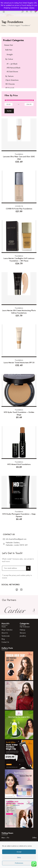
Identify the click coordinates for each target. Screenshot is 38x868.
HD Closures (10, 84)
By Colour (9, 59)
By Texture (9, 76)
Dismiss (32, 8)
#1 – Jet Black (12, 64)
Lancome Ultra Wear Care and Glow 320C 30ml (19, 158)
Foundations (19, 154)
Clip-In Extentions (12, 80)
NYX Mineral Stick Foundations (19, 464)
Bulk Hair (9, 50)
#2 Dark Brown (12, 72)
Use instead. (25, 8)
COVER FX (19, 206)
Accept (19, 852)
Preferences (19, 863)
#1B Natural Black (13, 68)
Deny (19, 857)
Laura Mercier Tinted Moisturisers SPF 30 (19, 363)
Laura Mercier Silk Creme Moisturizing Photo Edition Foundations (19, 312)
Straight (10, 55)
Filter (9, 111)
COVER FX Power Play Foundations (19, 209)
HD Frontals (10, 88)
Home (4, 25)
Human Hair (9, 45)
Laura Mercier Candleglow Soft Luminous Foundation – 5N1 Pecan (19, 260)
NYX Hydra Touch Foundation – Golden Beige (19, 413)
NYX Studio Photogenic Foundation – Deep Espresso (19, 515)
